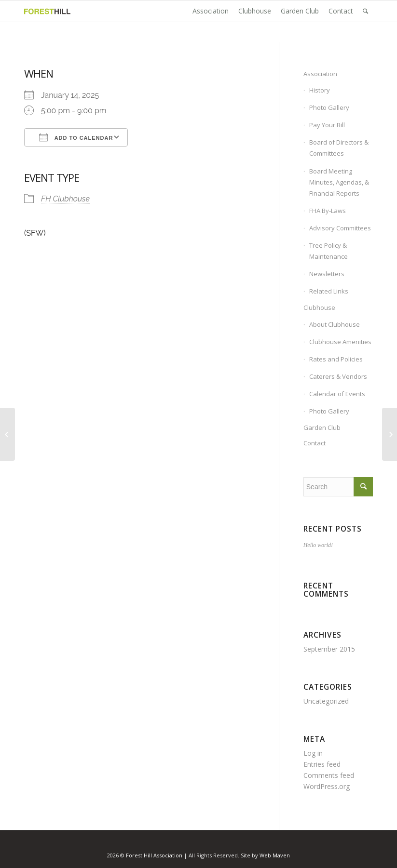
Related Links (329, 291)
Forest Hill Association (154, 855)
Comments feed (329, 775)
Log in (313, 753)
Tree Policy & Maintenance (329, 251)
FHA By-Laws (328, 211)
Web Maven (275, 855)
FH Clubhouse (65, 199)
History (320, 90)
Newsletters (327, 274)
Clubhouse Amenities (340, 342)
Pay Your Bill (327, 125)
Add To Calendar (76, 137)
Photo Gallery (329, 107)
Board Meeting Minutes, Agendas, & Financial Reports (339, 182)
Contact (315, 443)
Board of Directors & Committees (339, 148)
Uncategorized (326, 701)
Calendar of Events (337, 394)
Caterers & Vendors (338, 376)
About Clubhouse (335, 324)
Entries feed (322, 764)
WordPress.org (327, 786)
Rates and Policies (336, 359)
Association (320, 74)
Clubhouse (319, 307)
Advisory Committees (340, 228)
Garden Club (322, 427)
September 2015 (329, 649)
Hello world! (318, 545)
